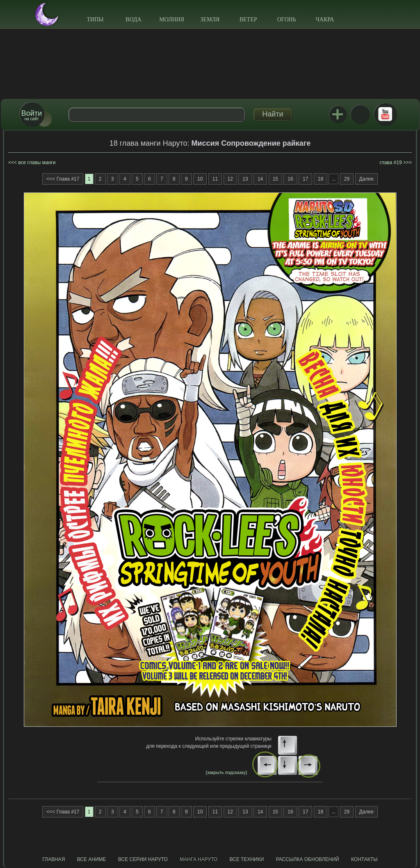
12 (230, 179)
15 (275, 179)
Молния (172, 19)
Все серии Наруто (143, 859)
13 (245, 179)
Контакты (364, 859)
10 (200, 179)
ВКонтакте (360, 114)
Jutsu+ (338, 114)
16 (290, 179)
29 (347, 179)
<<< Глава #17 (63, 179)
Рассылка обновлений (308, 859)
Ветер (248, 19)
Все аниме (92, 859)
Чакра (325, 19)
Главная (54, 859)
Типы (95, 19)
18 (321, 179)
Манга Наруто (199, 859)
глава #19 (391, 163)
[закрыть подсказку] (226, 772)
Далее (366, 179)
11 (215, 179)
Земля (210, 19)
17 (305, 179)
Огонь (287, 19)
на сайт (32, 115)
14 (260, 179)
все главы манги (37, 163)
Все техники (247, 859)
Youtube (385, 114)
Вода (133, 19)
